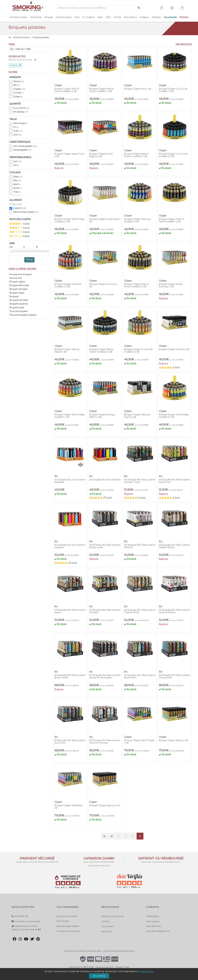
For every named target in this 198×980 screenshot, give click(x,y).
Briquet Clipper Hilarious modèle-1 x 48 (137, 220)
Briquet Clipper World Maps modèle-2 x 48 (70, 220)
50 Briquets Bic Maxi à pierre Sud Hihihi (70, 742)
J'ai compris (99, 976)
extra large (20, 123)
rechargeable (22, 150)
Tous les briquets (18, 311)
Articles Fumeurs (22, 37)
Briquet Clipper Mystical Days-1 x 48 (137, 416)
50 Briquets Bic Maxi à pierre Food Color (174, 481)
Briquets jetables (41, 37)
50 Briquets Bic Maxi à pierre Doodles (105, 611)
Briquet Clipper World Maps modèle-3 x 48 (174, 416)
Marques (156, 17)
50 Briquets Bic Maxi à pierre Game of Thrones (105, 742)
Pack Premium (154, 926)
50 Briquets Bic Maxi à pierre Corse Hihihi (174, 676)
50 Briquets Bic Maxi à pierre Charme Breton (174, 611)
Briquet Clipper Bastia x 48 (173, 740)
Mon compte (63, 921)
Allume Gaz (16, 278)
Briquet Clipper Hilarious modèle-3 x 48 (68, 285)
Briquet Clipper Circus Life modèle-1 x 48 (173, 90)
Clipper (19, 89)
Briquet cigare (17, 282)
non (17, 161)
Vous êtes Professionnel (158, 931)
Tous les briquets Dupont (23, 315)
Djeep (18, 97)
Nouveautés (170, 17)
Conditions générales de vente (119, 951)
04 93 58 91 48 (20, 916)
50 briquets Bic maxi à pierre (105, 480)
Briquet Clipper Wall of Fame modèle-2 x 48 (67, 90)
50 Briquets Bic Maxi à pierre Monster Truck (140, 481)
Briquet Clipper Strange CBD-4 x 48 (102, 416)
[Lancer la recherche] (139, 8)
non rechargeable (25, 146)
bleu (17, 180)
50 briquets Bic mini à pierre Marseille (70, 481)
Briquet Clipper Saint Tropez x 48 (139, 742)
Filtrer (29, 260)
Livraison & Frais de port (68, 931)
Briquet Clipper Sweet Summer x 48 (171, 285)
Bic (17, 85)
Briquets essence (19, 304)
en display (21, 112)
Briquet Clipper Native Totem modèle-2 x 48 (101, 351)
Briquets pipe (17, 308)
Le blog (105, 921)
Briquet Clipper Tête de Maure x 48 (67, 351)
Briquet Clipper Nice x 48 (138, 89)
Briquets (14, 297)
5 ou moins (21, 108)
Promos (184, 17)
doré (17, 184)
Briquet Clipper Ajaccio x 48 (104, 805)
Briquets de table (19, 300)
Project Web (123, 967)
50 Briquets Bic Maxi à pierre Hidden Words (174, 546)
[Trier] (29, 49)
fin (16, 127)
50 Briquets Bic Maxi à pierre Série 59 (140, 546)
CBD (108, 17)
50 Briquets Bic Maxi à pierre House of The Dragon (105, 676)
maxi (18, 131)
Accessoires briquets (21, 274)
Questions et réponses (112, 916)
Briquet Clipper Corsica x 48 (174, 349)
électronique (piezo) (26, 212)
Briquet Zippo (17, 293)
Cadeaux (144, 17)
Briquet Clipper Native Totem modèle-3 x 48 (136, 155)
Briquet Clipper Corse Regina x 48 (101, 155)
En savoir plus (146, 971)
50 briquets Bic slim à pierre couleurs (70, 546)
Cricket (18, 93)
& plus (20, 224)
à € (31, 247)
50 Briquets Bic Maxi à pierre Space (70, 611)
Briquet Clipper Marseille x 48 (69, 807)
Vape (100, 17)
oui (16, 165)
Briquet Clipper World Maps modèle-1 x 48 (70, 416)
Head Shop (36, 17)
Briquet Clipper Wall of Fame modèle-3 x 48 (136, 285)
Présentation (153, 916)
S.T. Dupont (88, 17)
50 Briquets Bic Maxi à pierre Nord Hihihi (140, 676)
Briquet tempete (18, 289)
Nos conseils (108, 926)
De (16, 247)
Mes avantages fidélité (68, 926)
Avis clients (107, 931)
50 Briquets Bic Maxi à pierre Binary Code (105, 546)
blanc (18, 177)
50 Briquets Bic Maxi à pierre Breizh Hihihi (70, 676)
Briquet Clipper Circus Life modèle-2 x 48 (138, 351)
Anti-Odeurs (130, 17)
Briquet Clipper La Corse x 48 (103, 285)
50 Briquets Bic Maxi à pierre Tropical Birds (140, 611)
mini (17, 135)
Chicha (117, 17)
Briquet (49, 17)
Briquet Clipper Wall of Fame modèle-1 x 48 (171, 220)
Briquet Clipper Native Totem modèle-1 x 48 (101, 90)
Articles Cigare (64, 17)
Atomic (19, 81)
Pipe (77, 17)
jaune (18, 188)
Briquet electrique (19, 285)
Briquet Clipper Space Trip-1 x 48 (69, 155)
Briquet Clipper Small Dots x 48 (105, 220)
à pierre (20, 208)
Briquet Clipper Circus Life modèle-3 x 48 (173, 155)
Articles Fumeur (18, 17)
